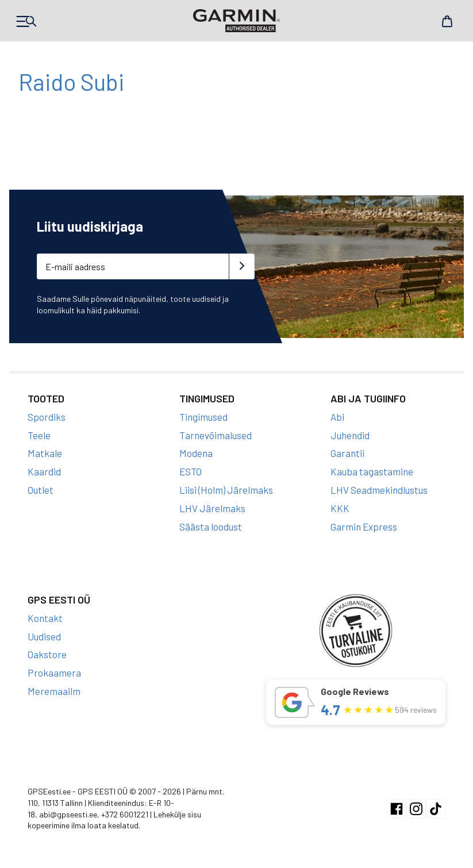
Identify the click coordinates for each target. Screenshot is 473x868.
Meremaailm (54, 691)
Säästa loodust (211, 527)
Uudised (44, 636)
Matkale (45, 453)
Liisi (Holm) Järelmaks (226, 490)
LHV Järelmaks (212, 508)
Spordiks (47, 417)
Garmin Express (364, 527)
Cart (447, 21)
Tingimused (203, 417)
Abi (337, 417)
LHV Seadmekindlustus (379, 490)
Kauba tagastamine (372, 471)
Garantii (347, 453)
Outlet (41, 490)
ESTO (191, 471)
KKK (340, 508)
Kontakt (45, 618)
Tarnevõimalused (216, 435)
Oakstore (47, 654)
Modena (196, 453)
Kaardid (44, 471)
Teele (39, 435)
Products (26, 21)
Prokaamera (54, 673)
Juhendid (350, 435)
